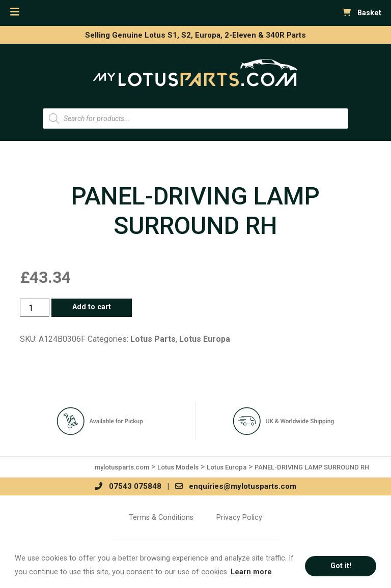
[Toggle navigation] (15, 12)
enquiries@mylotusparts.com (236, 486)
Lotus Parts (153, 339)
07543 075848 (128, 486)
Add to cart (92, 307)
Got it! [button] (341, 566)
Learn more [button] (251, 572)
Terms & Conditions (161, 517)
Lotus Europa (205, 339)
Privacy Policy (239, 517)
